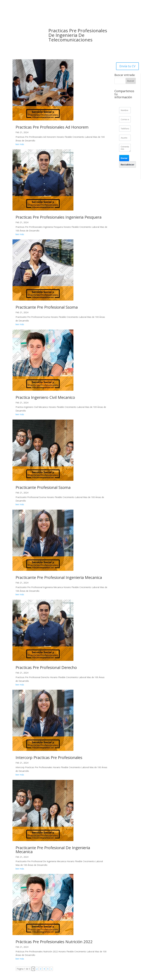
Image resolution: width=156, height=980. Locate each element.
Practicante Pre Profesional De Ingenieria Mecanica (53, 850)
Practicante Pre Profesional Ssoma (47, 307)
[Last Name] (125, 110)
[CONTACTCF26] (125, 148)
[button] (124, 158)
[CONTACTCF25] (125, 138)
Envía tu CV (127, 66)
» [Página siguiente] (51, 969)
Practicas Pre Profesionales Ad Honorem (52, 127)
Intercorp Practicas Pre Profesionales (49, 757)
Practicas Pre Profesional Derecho (46, 667)
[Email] (125, 119)
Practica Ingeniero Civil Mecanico (45, 397)
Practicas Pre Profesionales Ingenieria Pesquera (58, 217)
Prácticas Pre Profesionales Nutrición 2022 (54, 942)
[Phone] (125, 129)
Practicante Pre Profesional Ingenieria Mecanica (59, 577)
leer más (20, 144)
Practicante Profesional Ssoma (43, 487)
